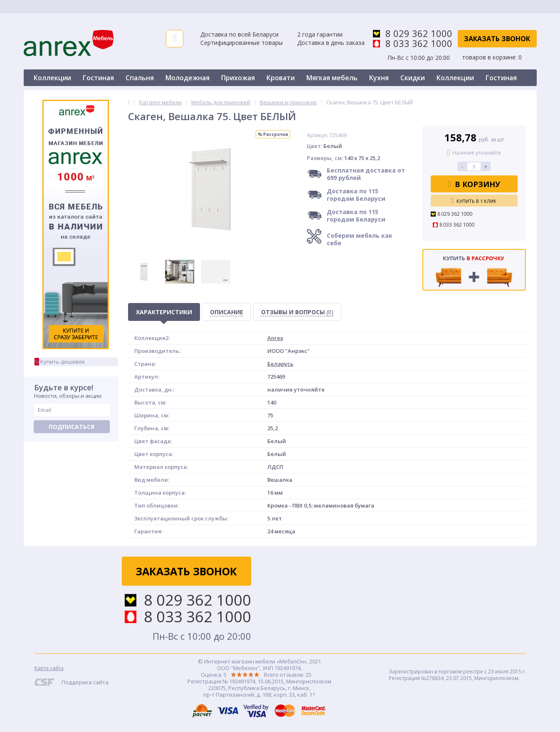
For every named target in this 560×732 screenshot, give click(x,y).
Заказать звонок (497, 39)
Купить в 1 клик (474, 201)
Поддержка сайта (85, 682)
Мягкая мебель (332, 78)
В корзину (474, 184)
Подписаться (72, 427)
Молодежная (187, 78)
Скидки (413, 78)
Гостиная (98, 78)
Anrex (275, 338)
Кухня (379, 78)
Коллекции (52, 78)
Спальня (140, 78)
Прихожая (238, 78)
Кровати (281, 78)
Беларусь (280, 364)
